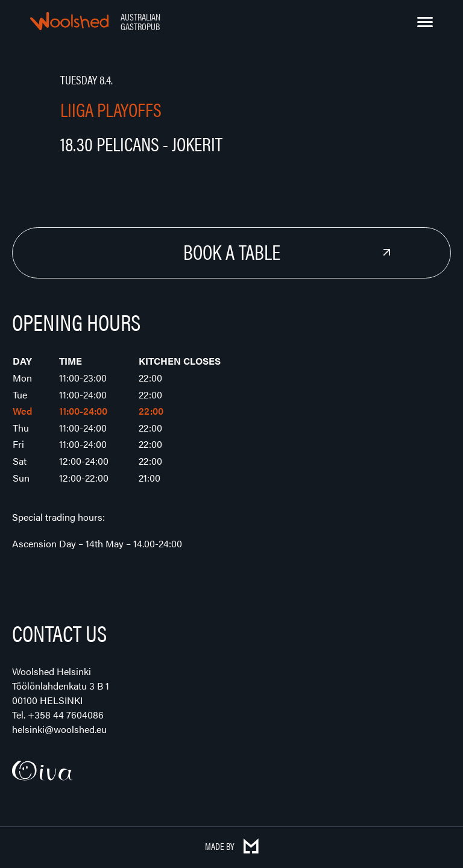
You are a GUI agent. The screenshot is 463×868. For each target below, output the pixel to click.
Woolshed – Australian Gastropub (69, 21)
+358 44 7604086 (66, 715)
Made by (232, 846)
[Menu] (425, 22)
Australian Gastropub (140, 21)
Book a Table (232, 251)
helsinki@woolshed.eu (59, 729)
